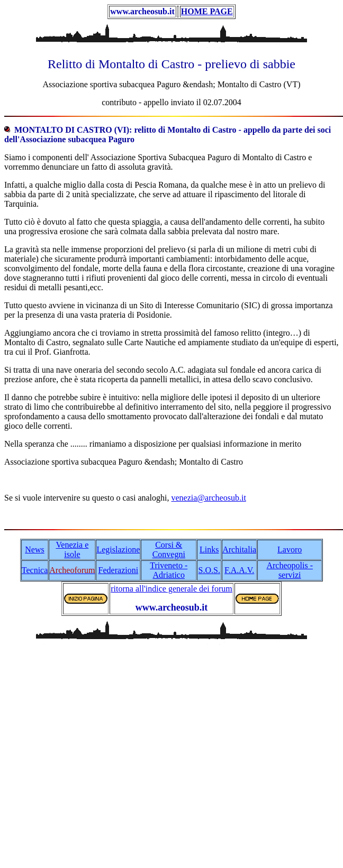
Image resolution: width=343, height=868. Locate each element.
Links (209, 550)
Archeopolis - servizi (290, 570)
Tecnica (35, 570)
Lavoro (290, 550)
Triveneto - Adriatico (169, 570)
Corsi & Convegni (169, 550)
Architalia (239, 550)
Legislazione (118, 550)
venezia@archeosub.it (208, 498)
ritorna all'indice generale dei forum (171, 589)
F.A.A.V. (239, 570)
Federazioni (119, 570)
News (34, 550)
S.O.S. (209, 570)
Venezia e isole (73, 550)
